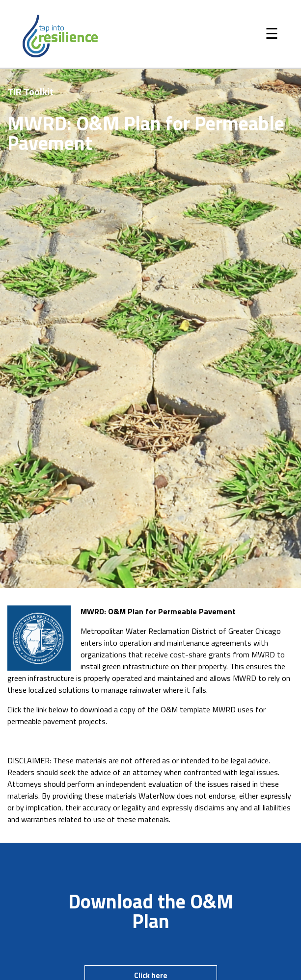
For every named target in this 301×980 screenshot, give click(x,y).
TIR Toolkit (30, 91)
